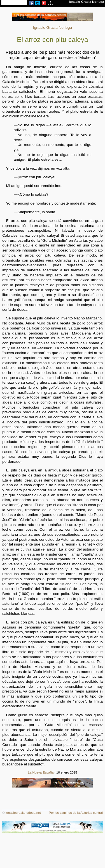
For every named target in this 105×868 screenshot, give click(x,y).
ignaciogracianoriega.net (23, 813)
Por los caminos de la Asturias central (76, 813)
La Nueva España (41, 772)
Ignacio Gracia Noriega (53, 28)
